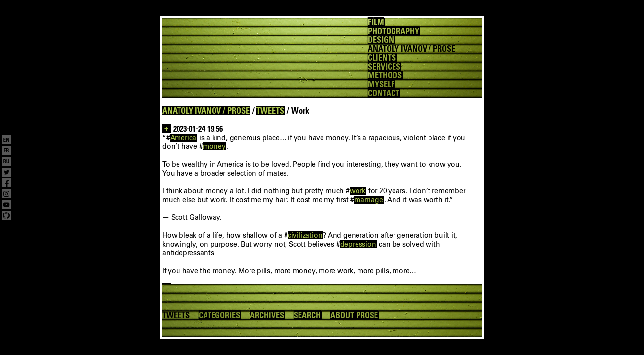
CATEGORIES (219, 315)
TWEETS (270, 111)
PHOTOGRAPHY (393, 31)
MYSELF (381, 84)
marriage (368, 200)
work (358, 191)
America (183, 138)
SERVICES (384, 67)
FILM (376, 22)
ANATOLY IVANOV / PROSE (206, 111)
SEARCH (307, 315)
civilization (305, 235)
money (214, 146)
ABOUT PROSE (354, 315)
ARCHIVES (267, 315)
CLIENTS (382, 58)
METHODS (385, 75)
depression (358, 244)
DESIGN (381, 40)
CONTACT (384, 93)
